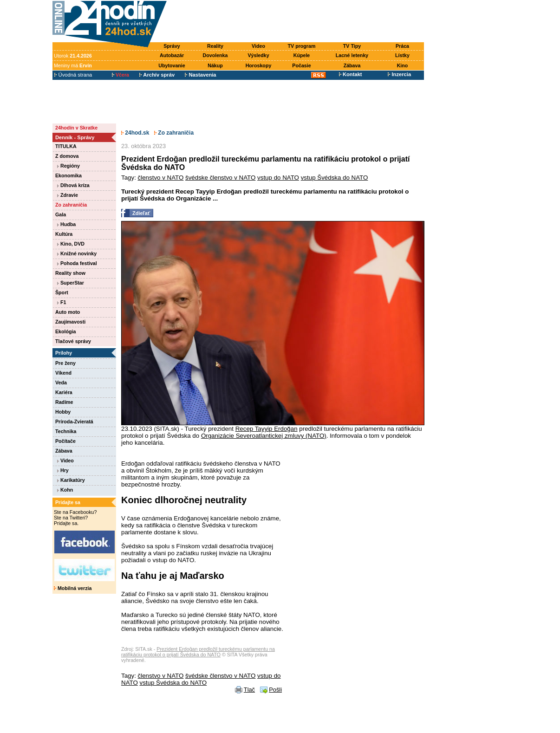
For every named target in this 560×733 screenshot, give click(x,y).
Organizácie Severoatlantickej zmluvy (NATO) (264, 436)
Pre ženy (65, 363)
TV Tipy (352, 46)
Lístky (402, 55)
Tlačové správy (73, 341)
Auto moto (68, 312)
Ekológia (65, 331)
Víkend (63, 373)
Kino (403, 65)
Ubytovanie (172, 65)
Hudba (66, 224)
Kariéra (64, 392)
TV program (302, 46)
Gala (61, 214)
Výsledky (258, 55)
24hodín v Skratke (76, 128)
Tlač (249, 690)
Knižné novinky (77, 253)
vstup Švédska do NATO (335, 178)
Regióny (68, 166)
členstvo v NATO (161, 178)
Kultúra (64, 234)
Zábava (352, 65)
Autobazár (172, 55)
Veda (61, 383)
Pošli (275, 690)
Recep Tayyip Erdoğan (267, 429)
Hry (63, 470)
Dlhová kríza (73, 185)
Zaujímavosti (70, 322)
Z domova (67, 156)
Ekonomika (68, 175)
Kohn (65, 490)
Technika (66, 431)
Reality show (70, 273)
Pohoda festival (77, 263)
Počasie (301, 65)
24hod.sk (135, 133)
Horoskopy (259, 65)
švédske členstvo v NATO (220, 178)
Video (258, 46)
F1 (62, 302)
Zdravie (68, 195)
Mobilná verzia (73, 588)
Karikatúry (71, 480)
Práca (402, 46)
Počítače (65, 441)
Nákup (215, 65)
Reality (215, 46)
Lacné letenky (352, 55)
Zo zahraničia (71, 205)
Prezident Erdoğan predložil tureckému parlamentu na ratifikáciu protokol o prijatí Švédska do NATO (198, 652)
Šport (62, 292)
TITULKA (66, 146)
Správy (172, 46)
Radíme (64, 402)
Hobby (63, 412)
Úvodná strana (73, 75)
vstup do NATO (278, 178)
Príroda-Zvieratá (74, 422)
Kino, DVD (71, 244)
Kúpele (302, 55)
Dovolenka (215, 55)
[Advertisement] (298, 22)
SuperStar (71, 283)
